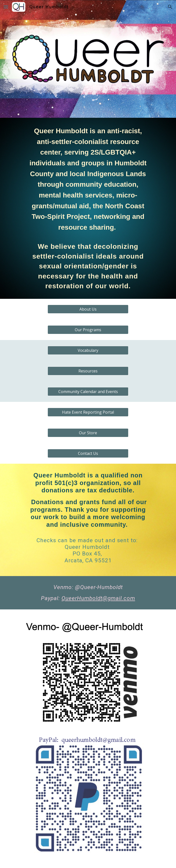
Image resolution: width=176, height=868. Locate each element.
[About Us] (88, 309)
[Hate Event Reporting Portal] (88, 412)
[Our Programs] (88, 330)
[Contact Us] (88, 453)
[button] (6, 7)
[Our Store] (88, 433)
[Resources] (88, 371)
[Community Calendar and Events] (88, 392)
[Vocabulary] (88, 350)
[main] (88, 208)
